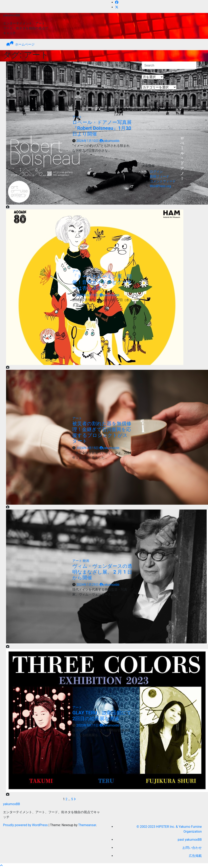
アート (77, 117)
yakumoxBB (12, 15)
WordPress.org (160, 186)
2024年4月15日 (88, 448)
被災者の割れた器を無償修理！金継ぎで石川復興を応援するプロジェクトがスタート (102, 432)
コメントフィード (163, 181)
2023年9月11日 (88, 725)
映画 (86, 561)
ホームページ (25, 44)
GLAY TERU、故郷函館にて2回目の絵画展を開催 (102, 716)
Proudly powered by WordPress (26, 825)
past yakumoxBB (190, 840)
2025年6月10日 (88, 295)
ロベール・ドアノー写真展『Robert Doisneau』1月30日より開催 (102, 128)
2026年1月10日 (88, 141)
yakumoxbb (109, 141)
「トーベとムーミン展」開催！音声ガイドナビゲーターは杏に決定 (102, 282)
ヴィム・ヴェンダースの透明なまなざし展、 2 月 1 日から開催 (102, 572)
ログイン (156, 172)
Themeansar (87, 825)
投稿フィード (160, 176)
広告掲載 (195, 856)
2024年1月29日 (88, 585)
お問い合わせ (192, 848)
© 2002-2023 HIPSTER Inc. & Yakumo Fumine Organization (169, 829)
